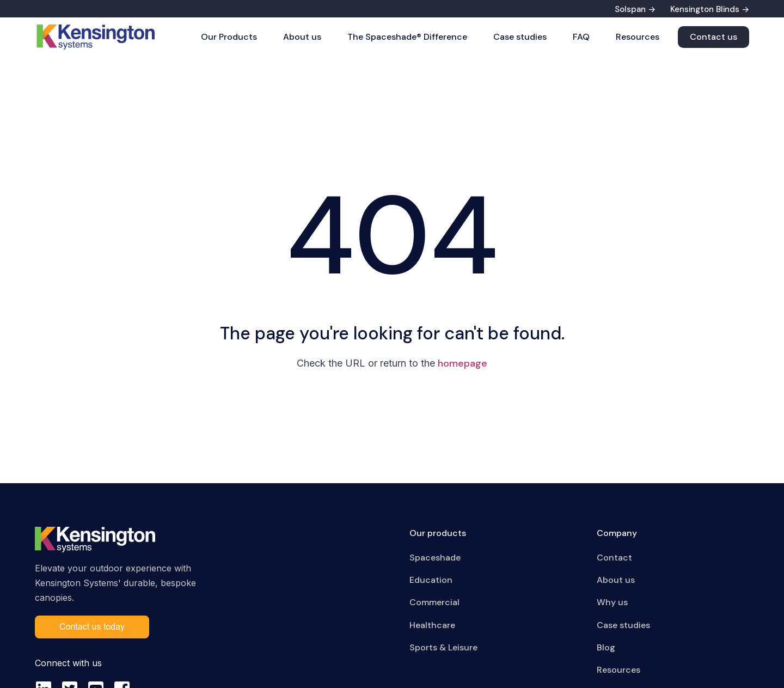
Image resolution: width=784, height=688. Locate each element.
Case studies (520, 37)
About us (302, 37)
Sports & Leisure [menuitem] (443, 647)
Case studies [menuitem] (623, 625)
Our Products (229, 37)
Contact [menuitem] (614, 558)
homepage (463, 363)
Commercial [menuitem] (434, 602)
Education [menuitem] (431, 580)
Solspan (630, 9)
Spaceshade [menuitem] (435, 558)
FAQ (581, 37)
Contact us (713, 37)
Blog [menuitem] (606, 647)
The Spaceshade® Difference (407, 37)
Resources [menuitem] (618, 670)
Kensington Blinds (705, 9)
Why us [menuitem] (612, 602)
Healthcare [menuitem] (432, 625)
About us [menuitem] (616, 580)
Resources (638, 37)
